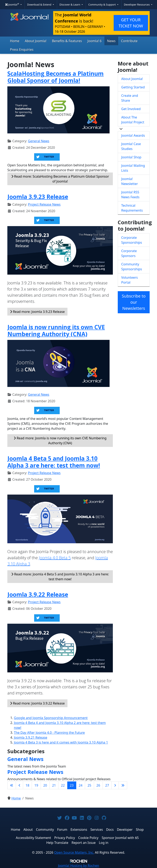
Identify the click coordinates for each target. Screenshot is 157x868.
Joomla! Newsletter (130, 181)
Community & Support (102, 5)
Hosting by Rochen (78, 866)
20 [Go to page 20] (45, 785)
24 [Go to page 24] (81, 785)
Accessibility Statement (33, 838)
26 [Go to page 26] (98, 785)
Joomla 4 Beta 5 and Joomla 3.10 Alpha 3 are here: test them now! (54, 462)
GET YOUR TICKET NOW (131, 23)
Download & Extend (40, 5)
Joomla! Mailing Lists (133, 168)
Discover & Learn (70, 5)
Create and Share (130, 98)
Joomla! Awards (133, 135)
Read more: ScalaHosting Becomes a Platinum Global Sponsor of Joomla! (60, 179)
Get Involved (131, 109)
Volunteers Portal (130, 280)
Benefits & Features (67, 41)
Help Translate (57, 843)
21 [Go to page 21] (54, 785)
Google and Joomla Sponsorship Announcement (51, 718)
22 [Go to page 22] (63, 785)
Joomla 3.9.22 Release (38, 594)
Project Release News (44, 204)
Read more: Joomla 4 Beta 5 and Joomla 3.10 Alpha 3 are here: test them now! (60, 577)
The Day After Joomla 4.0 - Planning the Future (49, 733)
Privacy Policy (65, 838)
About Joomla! (36, 41)
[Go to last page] (123, 785)
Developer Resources (137, 5)
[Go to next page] (115, 785)
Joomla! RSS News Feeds (130, 195)
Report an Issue (84, 843)
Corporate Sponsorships (132, 240)
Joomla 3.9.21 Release (31, 737)
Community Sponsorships (132, 267)
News (111, 41)
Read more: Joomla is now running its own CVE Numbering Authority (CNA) (60, 441)
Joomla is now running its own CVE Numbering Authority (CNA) (56, 330)
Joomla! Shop (131, 157)
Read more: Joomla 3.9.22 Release (37, 703)
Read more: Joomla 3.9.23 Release (37, 312)
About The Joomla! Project (133, 120)
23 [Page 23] (72, 785)
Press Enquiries (22, 50)
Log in (104, 843)
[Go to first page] (12, 785)
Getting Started (133, 87)
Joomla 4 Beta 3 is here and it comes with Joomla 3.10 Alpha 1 (61, 742)
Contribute (129, 41)
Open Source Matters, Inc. (74, 852)
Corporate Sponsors (129, 253)
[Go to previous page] (19, 785)
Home (15, 41)
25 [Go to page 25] (89, 785)
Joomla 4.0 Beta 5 (55, 558)
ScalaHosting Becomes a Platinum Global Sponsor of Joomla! (56, 77)
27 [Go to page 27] (107, 785)
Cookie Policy (88, 838)
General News (39, 141)
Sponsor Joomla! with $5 (120, 838)
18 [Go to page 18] (27, 785)
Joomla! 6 (95, 41)
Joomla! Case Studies (131, 146)
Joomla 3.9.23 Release (38, 197)
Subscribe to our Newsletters (134, 302)
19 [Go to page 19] (36, 785)
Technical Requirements (132, 208)
